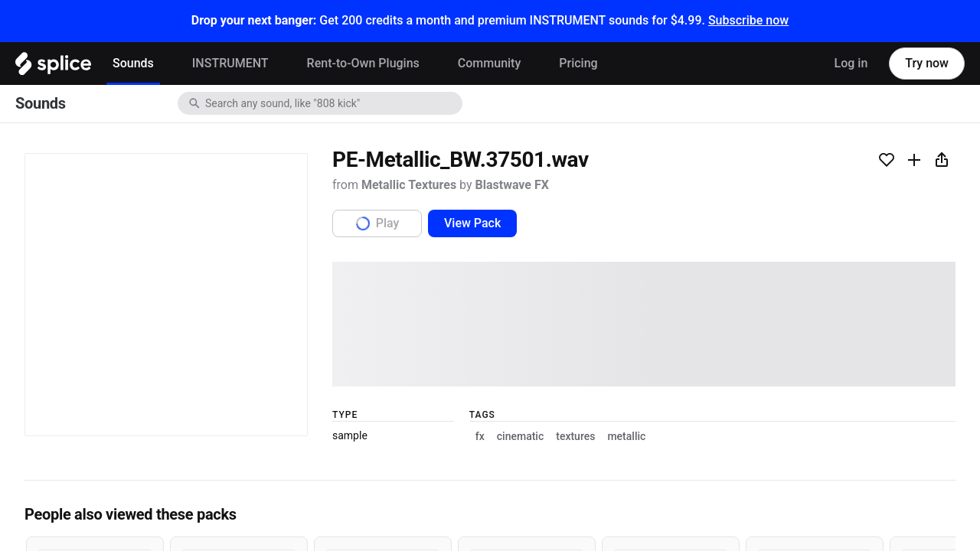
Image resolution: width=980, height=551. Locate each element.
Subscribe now (748, 20)
